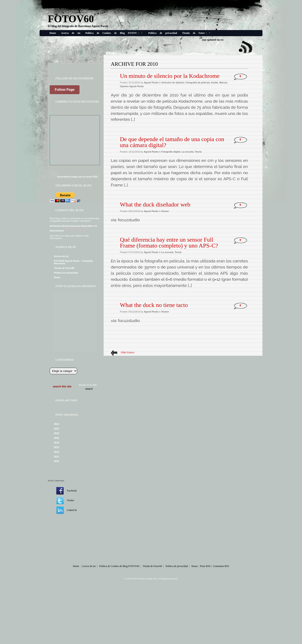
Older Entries (128, 352)
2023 (56, 429)
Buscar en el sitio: (88, 385)
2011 (56, 457)
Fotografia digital (171, 152)
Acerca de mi (71, 33)
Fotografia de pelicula (198, 83)
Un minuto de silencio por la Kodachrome (170, 76)
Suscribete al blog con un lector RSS (78, 177)
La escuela (188, 152)
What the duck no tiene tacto (154, 305)
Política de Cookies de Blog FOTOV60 (114, 33)
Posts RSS (205, 566)
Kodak (214, 83)
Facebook (72, 491)
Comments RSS (221, 566)
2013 (56, 447)
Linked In (72, 510)
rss (222, 40)
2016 (56, 438)
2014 (56, 443)
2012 (56, 452)
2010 (56, 461)
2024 (56, 424)
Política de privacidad (163, 33)
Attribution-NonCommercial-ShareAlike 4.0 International (73, 228)
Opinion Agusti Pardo (132, 86)
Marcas (223, 83)
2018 (56, 433)
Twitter (70, 500)
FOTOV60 (71, 19)
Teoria (198, 152)
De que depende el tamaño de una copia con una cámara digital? (172, 142)
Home (53, 33)
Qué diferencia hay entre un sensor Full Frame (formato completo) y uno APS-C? (169, 243)
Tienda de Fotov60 (197, 33)
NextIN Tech (152, 579)
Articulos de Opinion (173, 83)
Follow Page (65, 90)
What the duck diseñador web (155, 204)
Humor (165, 211)
